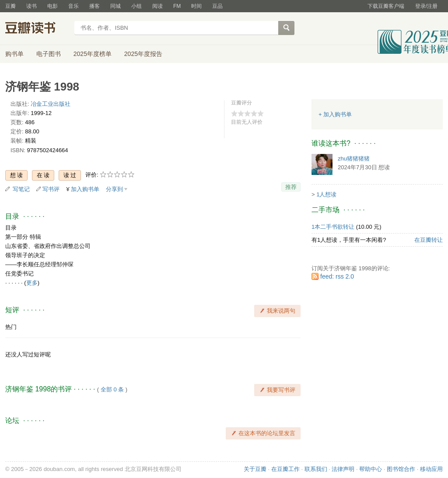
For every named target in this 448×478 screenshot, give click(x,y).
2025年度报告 (143, 54)
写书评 (51, 189)
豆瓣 (10, 6)
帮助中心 (371, 469)
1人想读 (326, 194)
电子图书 (49, 54)
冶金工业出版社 (51, 104)
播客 (94, 6)
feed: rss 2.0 (337, 276)
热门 (11, 327)
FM (177, 6)
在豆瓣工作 (285, 469)
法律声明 (343, 469)
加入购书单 (85, 189)
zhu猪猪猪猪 (354, 159)
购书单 (14, 54)
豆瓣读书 (37, 29)
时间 (196, 6)
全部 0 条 (112, 389)
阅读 (157, 6)
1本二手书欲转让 (333, 227)
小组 (136, 6)
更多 (32, 283)
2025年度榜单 (93, 54)
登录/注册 (426, 6)
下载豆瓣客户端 (386, 6)
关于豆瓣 (255, 469)
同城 (115, 6)
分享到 (114, 189)
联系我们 (316, 469)
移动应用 (431, 469)
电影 (52, 6)
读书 (31, 6)
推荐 (291, 187)
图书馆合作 (401, 469)
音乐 (73, 6)
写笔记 (21, 189)
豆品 (217, 6)
